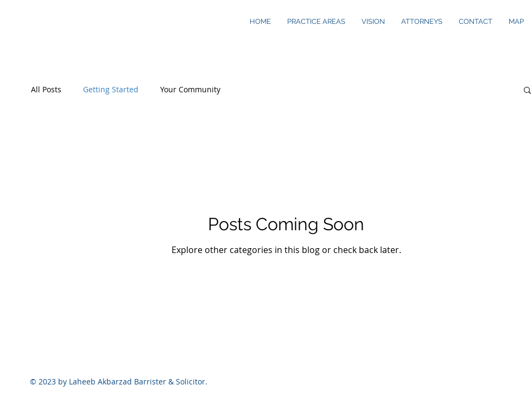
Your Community (190, 89)
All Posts (46, 89)
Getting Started (111, 89)
